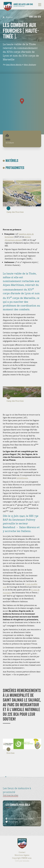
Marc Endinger (30, 65)
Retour (8, 17)
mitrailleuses (22, 478)
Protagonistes (13, 168)
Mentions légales (22, 855)
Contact (22, 852)
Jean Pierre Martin (14, 65)
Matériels (11, 161)
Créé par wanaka (22, 861)
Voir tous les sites (11, 795)
